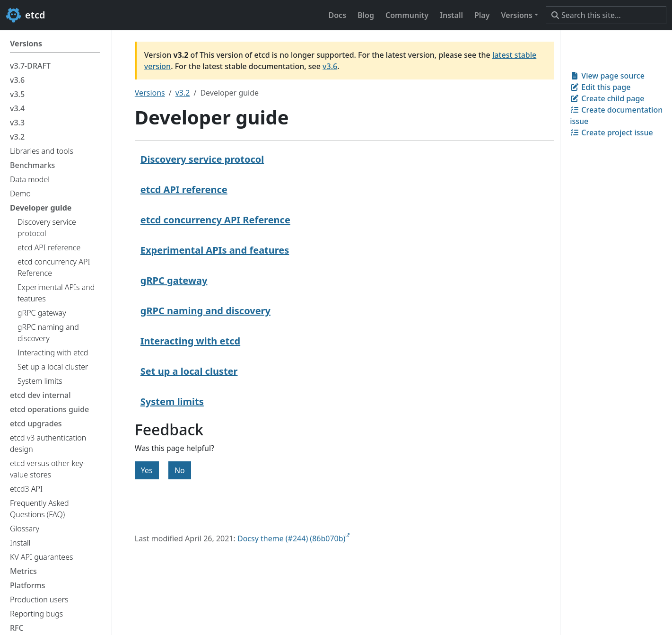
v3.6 (330, 66)
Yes (147, 470)
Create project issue (611, 132)
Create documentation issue (616, 115)
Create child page (607, 98)
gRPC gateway (174, 280)
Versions (150, 93)
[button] (519, 15)
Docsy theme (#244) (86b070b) (291, 538)
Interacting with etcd (190, 341)
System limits (172, 401)
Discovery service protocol (202, 159)
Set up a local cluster (189, 371)
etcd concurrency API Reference (215, 220)
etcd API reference (184, 190)
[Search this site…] (606, 15)
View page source (607, 76)
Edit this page (600, 87)
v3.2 (183, 93)
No (180, 470)
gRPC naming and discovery (205, 311)
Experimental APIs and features (215, 250)
